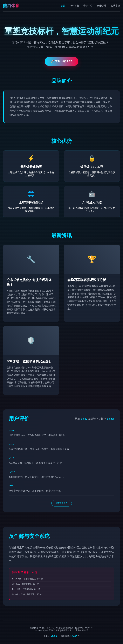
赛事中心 (88, 6)
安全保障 (102, 6)
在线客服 (115, 6)
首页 (63, 6)
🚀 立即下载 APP (61, 61)
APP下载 (74, 6)
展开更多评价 (62, 503)
